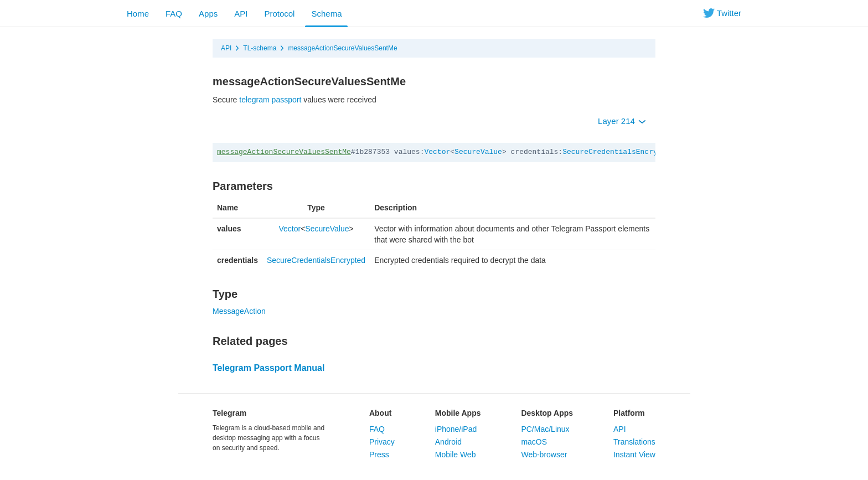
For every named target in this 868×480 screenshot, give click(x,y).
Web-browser (544, 455)
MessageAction (239, 311)
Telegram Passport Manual (268, 368)
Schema (326, 14)
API (241, 14)
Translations (634, 442)
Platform (629, 413)
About (380, 413)
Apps (208, 14)
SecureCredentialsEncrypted (619, 152)
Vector (437, 152)
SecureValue (478, 152)
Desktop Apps (547, 413)
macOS (534, 442)
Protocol (279, 14)
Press (379, 455)
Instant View (634, 455)
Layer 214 (622, 121)
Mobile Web (456, 455)
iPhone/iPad (456, 429)
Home (138, 14)
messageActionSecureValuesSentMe (342, 48)
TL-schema (260, 48)
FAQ (174, 14)
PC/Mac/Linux (545, 429)
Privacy (382, 442)
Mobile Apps (458, 413)
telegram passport (270, 100)
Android (448, 442)
